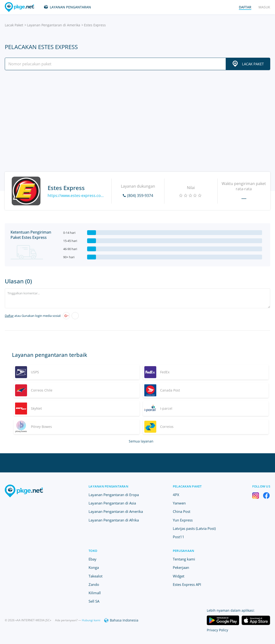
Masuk (264, 7)
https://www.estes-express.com (76, 196)
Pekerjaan (181, 567)
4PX (176, 495)
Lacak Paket (14, 25)
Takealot (95, 576)
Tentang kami (184, 559)
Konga (94, 567)
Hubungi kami (91, 620)
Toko (93, 551)
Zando (94, 584)
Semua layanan (141, 441)
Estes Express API (187, 584)
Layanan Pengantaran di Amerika (54, 25)
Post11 (179, 537)
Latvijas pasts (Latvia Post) (194, 528)
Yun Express (183, 520)
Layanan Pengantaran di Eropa (114, 495)
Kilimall (95, 593)
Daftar (9, 316)
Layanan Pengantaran (70, 7)
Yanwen (179, 503)
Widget (179, 576)
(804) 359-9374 (140, 196)
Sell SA (94, 601)
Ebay (93, 559)
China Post (182, 511)
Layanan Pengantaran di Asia (112, 503)
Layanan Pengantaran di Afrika (114, 520)
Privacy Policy (217, 630)
